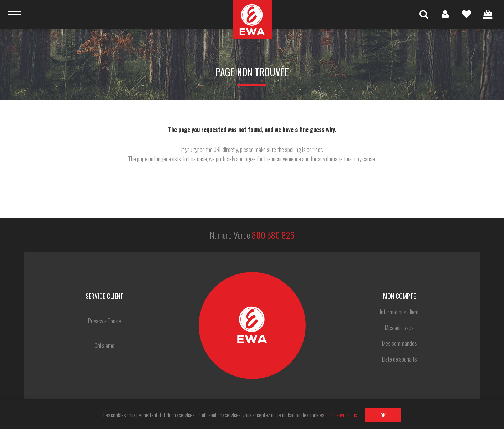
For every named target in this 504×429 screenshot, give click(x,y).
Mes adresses (399, 328)
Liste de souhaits (467, 14)
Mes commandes (399, 343)
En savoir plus (344, 415)
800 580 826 (273, 235)
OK (383, 415)
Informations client (399, 312)
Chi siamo (105, 345)
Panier (488, 14)
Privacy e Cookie (105, 321)
